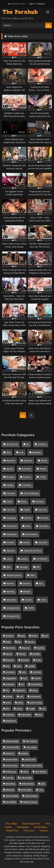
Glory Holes (11, 526)
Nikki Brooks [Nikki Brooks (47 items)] (28, 784)
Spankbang (23, 827)
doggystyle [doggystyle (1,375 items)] (11, 678)
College (10, 485)
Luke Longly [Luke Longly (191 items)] (26, 778)
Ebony (24, 501)
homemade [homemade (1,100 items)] (36, 684)
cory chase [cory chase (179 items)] (31, 747)
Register (41, 4)
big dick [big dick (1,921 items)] (41, 648)
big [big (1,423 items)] (19, 642)
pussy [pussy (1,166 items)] (19, 709)
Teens (43, 600)
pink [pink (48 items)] (43, 784)
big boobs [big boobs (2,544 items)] (10, 648)
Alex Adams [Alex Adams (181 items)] (31, 741)
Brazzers (27, 477)
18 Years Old (12, 444)
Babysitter (37, 452)
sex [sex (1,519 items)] (43, 709)
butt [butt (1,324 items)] (7, 666)
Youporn (44, 831)
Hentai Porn (12, 831)
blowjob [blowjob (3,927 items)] (36, 654)
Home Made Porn (31, 824)
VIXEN (31, 608)
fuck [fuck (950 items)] (25, 678)
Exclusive (39, 501)
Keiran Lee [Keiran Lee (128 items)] (11, 772)
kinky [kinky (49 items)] (26, 772)
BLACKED (26, 469)
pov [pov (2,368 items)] (7, 709)
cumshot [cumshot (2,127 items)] (37, 672)
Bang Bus (11, 461)
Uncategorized (13, 608)
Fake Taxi (11, 510)
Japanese (11, 551)
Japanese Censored (32, 551)
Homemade (11, 534)
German (28, 518)
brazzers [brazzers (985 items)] (10, 660)
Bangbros (28, 461)
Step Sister (11, 600)
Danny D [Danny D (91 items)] (10, 753)
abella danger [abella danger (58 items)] (12, 741)
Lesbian (24, 559)
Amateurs (42, 444)
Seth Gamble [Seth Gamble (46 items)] (12, 796)
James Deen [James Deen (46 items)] (12, 759)
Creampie (11, 493)
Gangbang (11, 518)
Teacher (28, 600)
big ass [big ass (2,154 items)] (31, 642)
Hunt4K (26, 542)
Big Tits (10, 469)
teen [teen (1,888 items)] (40, 715)
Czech (9, 501)
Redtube (27, 592)
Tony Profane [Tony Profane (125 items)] (31, 796)
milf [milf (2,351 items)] (21, 696)
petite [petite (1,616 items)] (20, 703)
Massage (24, 567)
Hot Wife (10, 542)
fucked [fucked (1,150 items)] (37, 678)
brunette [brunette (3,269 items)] (25, 660)
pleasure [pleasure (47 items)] (10, 790)
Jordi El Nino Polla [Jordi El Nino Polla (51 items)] (33, 765)
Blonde (43, 469)
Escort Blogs (40, 827)
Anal (8, 452)
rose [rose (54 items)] (41, 790)
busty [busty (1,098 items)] (38, 660)
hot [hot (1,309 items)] (7, 690)
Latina (9, 559)
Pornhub (10, 583)
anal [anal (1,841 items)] (23, 636)
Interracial (43, 542)
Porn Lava (29, 831)
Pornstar (26, 583)
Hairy (28, 526)
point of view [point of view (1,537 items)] (36, 703)
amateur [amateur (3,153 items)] (10, 636)
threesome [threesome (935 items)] (11, 721)
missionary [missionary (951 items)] (35, 696)
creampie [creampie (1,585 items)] (10, 672)
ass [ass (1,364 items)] (46, 636)
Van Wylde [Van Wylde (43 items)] (11, 802)
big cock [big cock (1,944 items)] (26, 648)
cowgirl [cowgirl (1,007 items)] (31, 666)
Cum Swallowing (31, 493)
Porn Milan (11, 824)
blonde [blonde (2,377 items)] (22, 654)
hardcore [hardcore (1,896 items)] (10, 684)
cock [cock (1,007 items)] (19, 666)
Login (31, 4)
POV (41, 583)
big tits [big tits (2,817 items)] (9, 654)
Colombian (27, 485)
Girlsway (44, 518)
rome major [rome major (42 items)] (26, 790)
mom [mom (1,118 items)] (8, 703)
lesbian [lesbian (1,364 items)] (9, 696)
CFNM (43, 477)
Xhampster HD (13, 616)
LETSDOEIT (42, 559)
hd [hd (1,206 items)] (22, 684)
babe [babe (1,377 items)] (8, 642)
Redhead (10, 592)
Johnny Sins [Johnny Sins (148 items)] (11, 765)
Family (26, 510)
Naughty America (14, 575)
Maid (8, 567)
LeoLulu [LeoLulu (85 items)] (9, 778)
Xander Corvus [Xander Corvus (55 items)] (30, 802)
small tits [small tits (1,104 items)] (10, 715)
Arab (21, 452)
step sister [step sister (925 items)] (26, 715)
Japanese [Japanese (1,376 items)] (20, 690)
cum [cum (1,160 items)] (24, 672)
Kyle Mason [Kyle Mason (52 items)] (41, 772)
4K (28, 444)
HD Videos (44, 526)
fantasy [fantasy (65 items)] (24, 753)
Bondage (10, 477)
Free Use (42, 510)
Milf (38, 567)
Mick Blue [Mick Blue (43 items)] (10, 784)
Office (33, 575)
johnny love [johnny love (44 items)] (30, 759)
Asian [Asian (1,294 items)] (35, 636)
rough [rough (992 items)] (32, 709)
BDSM (44, 461)
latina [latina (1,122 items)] (35, 690)
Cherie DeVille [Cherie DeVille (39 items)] (12, 747)
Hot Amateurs (31, 534)
